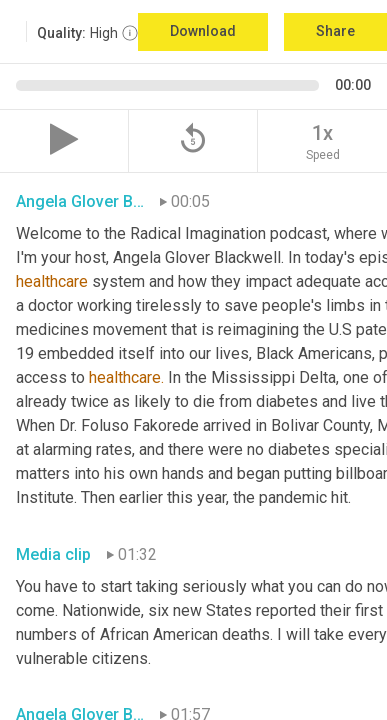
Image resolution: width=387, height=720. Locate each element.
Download (203, 31)
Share (335, 31)
